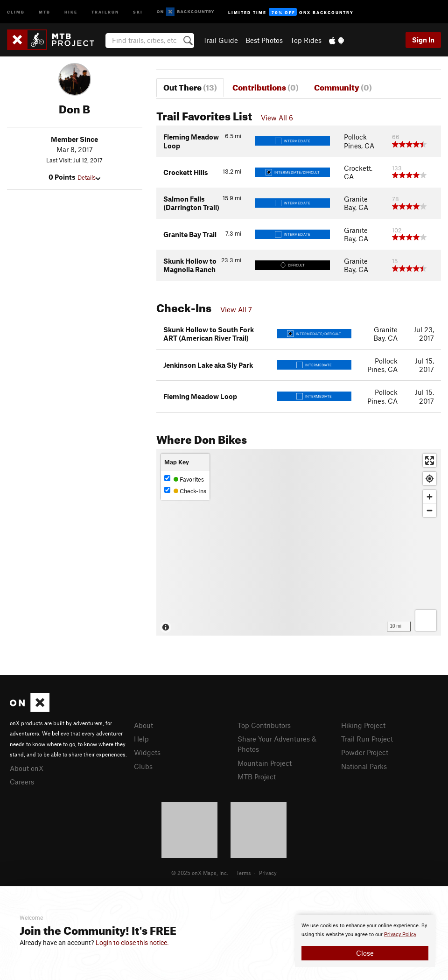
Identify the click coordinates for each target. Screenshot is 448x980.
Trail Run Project (367, 739)
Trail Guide (220, 40)
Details (89, 177)
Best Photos (264, 40)
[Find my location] (430, 479)
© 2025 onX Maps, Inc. (200, 873)
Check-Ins (185, 491)
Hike (71, 11)
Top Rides (306, 40)
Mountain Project (265, 763)
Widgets (147, 752)
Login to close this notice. (132, 943)
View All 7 (236, 309)
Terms (244, 873)
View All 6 (277, 118)
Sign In (423, 40)
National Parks (364, 766)
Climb (16, 11)
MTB (45, 11)
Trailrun (105, 11)
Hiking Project (363, 725)
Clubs (143, 766)
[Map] (299, 542)
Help (141, 739)
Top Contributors (264, 725)
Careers (22, 782)
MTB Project (257, 777)
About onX (27, 768)
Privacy (268, 873)
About (143, 725)
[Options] (426, 620)
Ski (138, 11)
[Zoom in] (430, 497)
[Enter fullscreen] (430, 460)
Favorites (184, 479)
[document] (365, 941)
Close (365, 953)
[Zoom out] (430, 510)
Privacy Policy (400, 934)
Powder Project (365, 752)
